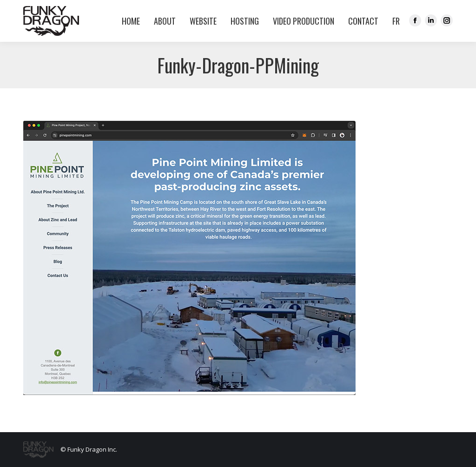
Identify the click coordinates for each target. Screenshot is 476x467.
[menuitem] (394, 21)
